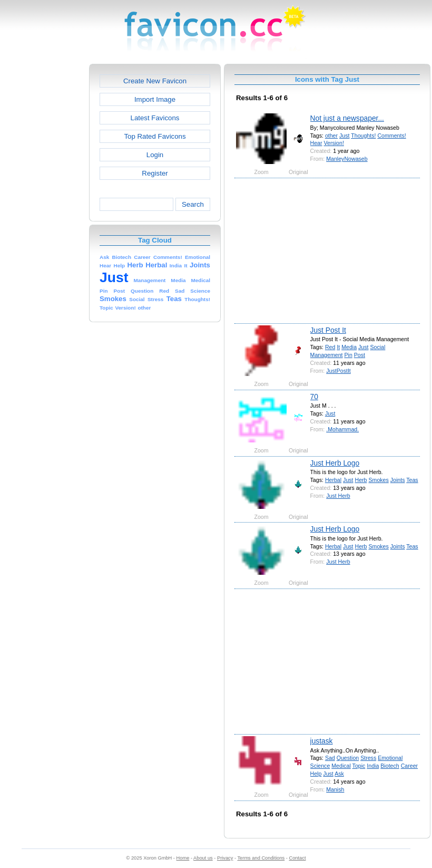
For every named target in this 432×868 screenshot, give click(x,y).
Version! (334, 143)
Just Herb (338, 496)
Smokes (378, 480)
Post (360, 355)
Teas (412, 480)
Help (316, 774)
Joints (398, 480)
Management (327, 355)
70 (314, 397)
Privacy (225, 858)
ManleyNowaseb (347, 159)
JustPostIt (338, 371)
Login (155, 155)
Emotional (390, 758)
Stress (368, 758)
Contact (298, 858)
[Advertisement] (44, 222)
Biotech (390, 766)
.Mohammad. (342, 429)
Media (349, 347)
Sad (330, 758)
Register (155, 173)
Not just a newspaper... (347, 118)
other (331, 136)
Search (193, 204)
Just (344, 136)
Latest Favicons (155, 118)
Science (320, 766)
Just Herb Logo (335, 463)
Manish (335, 789)
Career (409, 766)
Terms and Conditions (261, 858)
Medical (341, 766)
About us (203, 858)
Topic (359, 766)
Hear (316, 143)
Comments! (391, 136)
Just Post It (328, 330)
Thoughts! (363, 136)
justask (322, 741)
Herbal (333, 480)
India (373, 766)
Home (183, 858)
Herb (361, 480)
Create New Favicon (155, 81)
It (338, 347)
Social (377, 347)
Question (348, 758)
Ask (339, 774)
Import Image (155, 99)
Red (330, 347)
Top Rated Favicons (155, 136)
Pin (348, 355)
